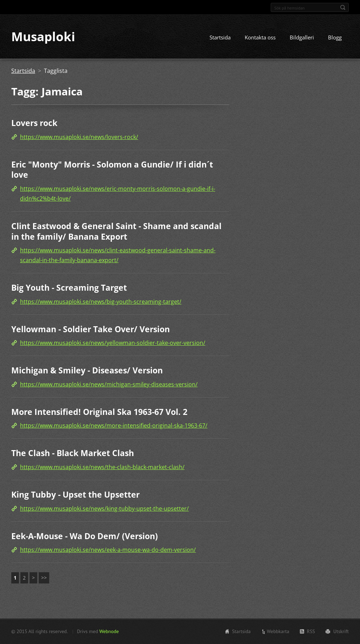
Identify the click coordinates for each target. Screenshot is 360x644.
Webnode (109, 631)
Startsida (220, 38)
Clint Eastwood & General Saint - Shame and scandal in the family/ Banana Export (116, 231)
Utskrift (341, 631)
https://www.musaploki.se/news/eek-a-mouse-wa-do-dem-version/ (108, 550)
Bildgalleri (302, 38)
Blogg (335, 38)
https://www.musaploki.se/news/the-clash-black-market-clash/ (102, 467)
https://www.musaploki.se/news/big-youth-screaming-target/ (101, 302)
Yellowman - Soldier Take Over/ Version (91, 329)
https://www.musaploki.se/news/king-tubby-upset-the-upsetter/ (104, 509)
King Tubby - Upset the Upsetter (75, 494)
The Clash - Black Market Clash (73, 453)
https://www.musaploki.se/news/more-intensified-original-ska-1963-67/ (114, 426)
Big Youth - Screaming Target (69, 288)
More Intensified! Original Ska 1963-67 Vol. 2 (99, 412)
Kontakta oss (260, 38)
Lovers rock (34, 123)
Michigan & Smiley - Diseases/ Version (87, 371)
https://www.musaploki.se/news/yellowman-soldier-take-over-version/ (113, 343)
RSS (311, 631)
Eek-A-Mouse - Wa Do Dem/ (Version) (85, 536)
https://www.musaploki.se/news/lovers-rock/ (79, 137)
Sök (343, 7)
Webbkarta (278, 631)
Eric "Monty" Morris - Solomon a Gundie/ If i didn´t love (112, 170)
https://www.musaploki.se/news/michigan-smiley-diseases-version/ (109, 384)
